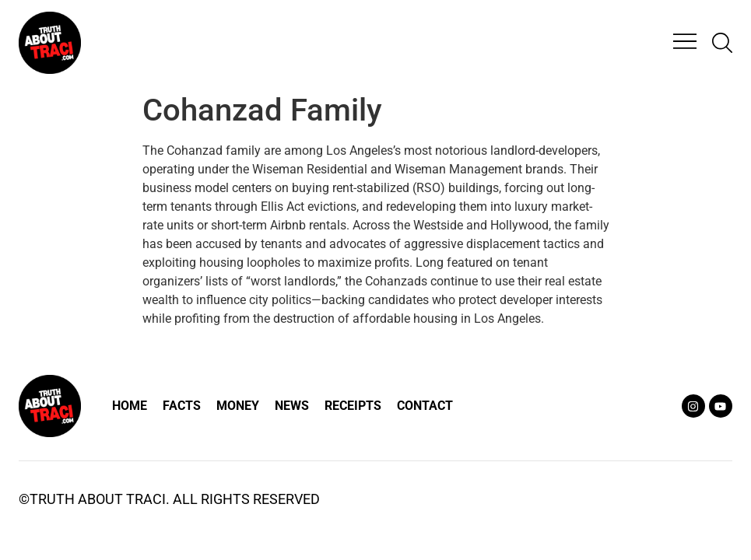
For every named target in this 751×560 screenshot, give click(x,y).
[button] (685, 43)
